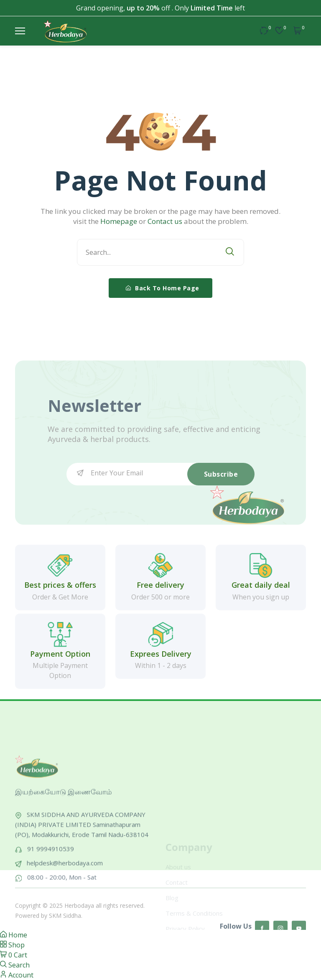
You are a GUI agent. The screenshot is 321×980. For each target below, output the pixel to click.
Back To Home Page (163, 288)
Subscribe (221, 474)
